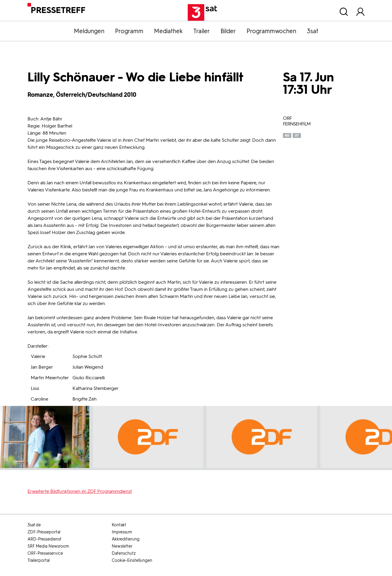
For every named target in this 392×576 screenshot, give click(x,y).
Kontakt (119, 525)
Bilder (228, 31)
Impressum (122, 532)
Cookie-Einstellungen (132, 560)
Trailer (202, 31)
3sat (313, 31)
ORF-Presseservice (45, 553)
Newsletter (122, 546)
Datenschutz (124, 553)
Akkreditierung (126, 539)
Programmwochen (271, 31)
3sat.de (34, 525)
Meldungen (89, 31)
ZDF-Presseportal (44, 532)
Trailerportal (39, 560)
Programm (129, 31)
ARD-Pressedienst (44, 539)
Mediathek (168, 31)
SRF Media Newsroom (48, 546)
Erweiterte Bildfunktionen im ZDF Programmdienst (80, 491)
